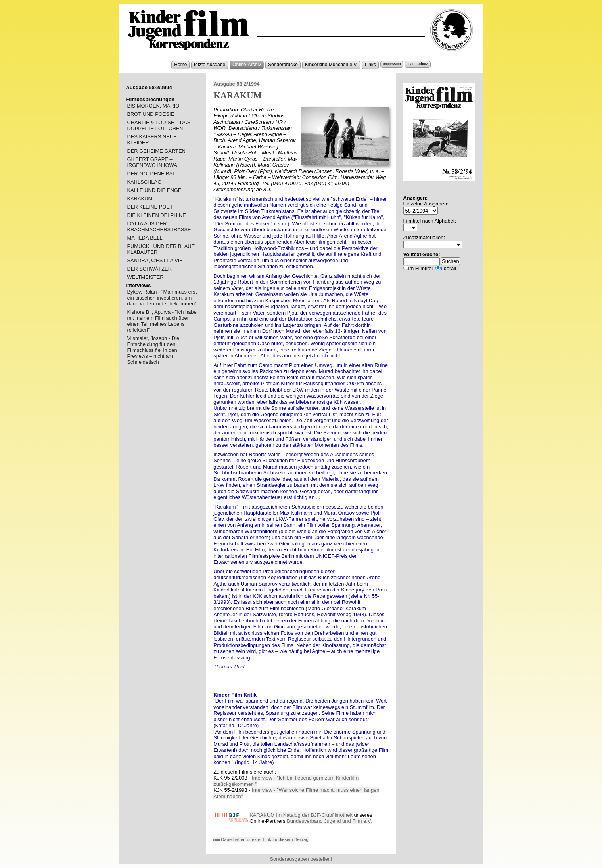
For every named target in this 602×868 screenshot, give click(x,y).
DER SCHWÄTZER (149, 269)
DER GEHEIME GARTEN (156, 151)
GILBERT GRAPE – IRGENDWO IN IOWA (152, 162)
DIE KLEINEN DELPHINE (156, 215)
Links (370, 65)
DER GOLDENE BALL (152, 174)
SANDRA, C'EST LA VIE (155, 260)
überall (448, 268)
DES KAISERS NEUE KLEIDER (152, 140)
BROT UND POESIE (150, 114)
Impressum (392, 64)
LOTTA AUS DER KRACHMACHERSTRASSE (159, 227)
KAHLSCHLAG (144, 182)
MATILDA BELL (145, 238)
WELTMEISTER (145, 277)
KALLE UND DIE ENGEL (155, 190)
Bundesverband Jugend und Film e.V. (329, 821)
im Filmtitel (421, 268)
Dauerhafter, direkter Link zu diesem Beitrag (261, 839)
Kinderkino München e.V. (331, 65)
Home (180, 65)
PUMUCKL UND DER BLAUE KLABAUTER (161, 249)
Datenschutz (418, 64)
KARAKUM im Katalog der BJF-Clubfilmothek (301, 815)
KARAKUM (140, 199)
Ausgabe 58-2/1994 (236, 84)
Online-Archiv (247, 65)
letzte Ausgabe (210, 65)
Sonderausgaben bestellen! (301, 859)
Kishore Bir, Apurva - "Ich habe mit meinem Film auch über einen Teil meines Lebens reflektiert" (162, 321)
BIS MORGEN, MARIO (153, 106)
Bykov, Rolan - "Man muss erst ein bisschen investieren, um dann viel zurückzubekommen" (162, 298)
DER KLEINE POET (150, 207)
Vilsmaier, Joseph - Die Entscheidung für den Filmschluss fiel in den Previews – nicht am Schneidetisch (153, 350)
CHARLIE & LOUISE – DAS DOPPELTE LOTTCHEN (159, 125)
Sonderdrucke (283, 65)
